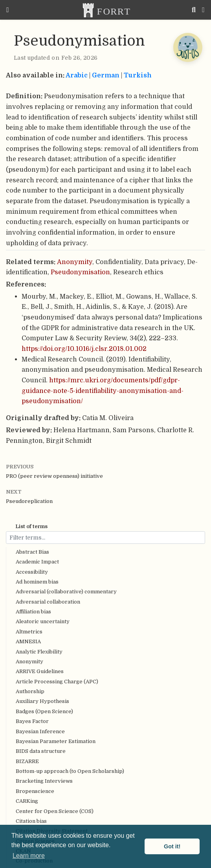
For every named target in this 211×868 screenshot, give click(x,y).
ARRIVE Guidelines (40, 671)
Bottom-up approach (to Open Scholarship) (70, 771)
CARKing (27, 801)
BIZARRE (27, 761)
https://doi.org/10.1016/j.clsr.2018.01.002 (84, 349)
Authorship (30, 691)
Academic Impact (37, 562)
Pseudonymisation (80, 272)
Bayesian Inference (40, 731)
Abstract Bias (32, 552)
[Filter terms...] (105, 537)
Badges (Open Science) (44, 711)
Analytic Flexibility (39, 652)
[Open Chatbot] (187, 47)
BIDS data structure (41, 751)
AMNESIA (28, 641)
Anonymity (29, 662)
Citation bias (31, 821)
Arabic (77, 75)
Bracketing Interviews (44, 781)
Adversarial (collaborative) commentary (66, 592)
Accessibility (32, 572)
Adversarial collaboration (48, 602)
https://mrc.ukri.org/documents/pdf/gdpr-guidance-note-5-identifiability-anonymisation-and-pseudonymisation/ (103, 391)
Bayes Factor (32, 721)
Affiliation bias (33, 612)
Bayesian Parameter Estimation (56, 741)
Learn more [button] (29, 856)
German (106, 75)
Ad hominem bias (37, 582)
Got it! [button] (172, 846)
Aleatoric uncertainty (43, 621)
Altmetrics (29, 632)
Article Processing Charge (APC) (57, 682)
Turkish (138, 75)
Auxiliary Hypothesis (42, 701)
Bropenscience (35, 791)
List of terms (31, 526)
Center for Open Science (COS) (55, 811)
